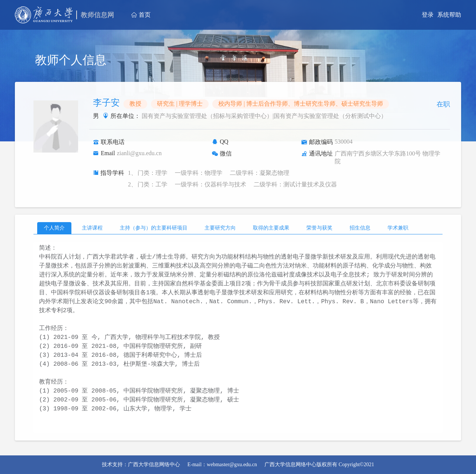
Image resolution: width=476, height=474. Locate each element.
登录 (428, 15)
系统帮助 (449, 15)
